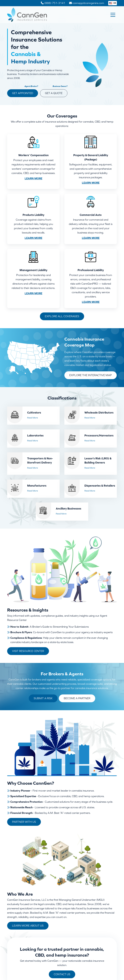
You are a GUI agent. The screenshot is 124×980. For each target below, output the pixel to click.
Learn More (33, 178)
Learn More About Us (28, 926)
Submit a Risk (43, 698)
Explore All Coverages (62, 316)
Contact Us (62, 974)
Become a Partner (77, 698)
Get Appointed (23, 93)
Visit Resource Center (28, 651)
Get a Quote (54, 93)
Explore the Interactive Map (91, 375)
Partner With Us (24, 822)
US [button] (113, 3)
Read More (33, 418)
